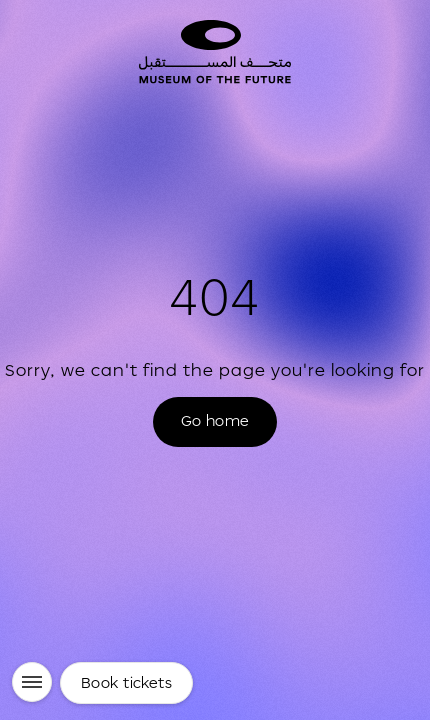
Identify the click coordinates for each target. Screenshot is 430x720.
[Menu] (32, 682)
